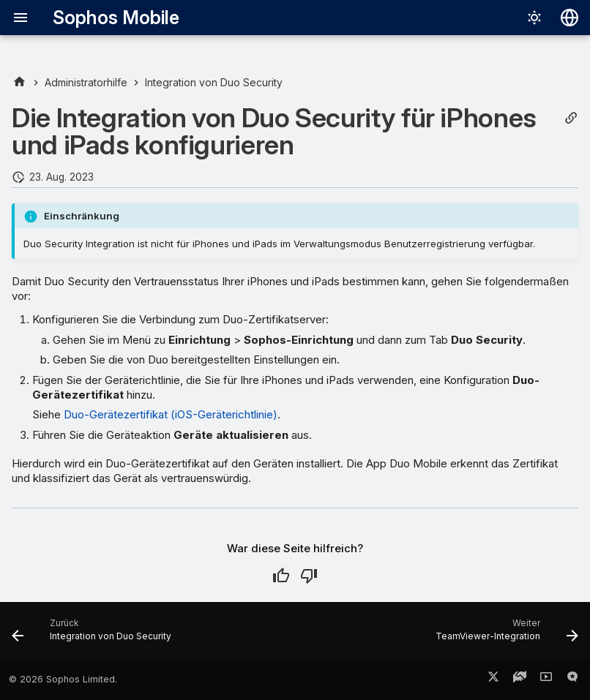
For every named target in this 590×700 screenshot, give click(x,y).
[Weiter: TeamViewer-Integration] (504, 635)
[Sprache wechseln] (570, 18)
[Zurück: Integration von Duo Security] (94, 635)
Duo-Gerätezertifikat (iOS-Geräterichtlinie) (171, 414)
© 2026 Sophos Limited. (63, 679)
